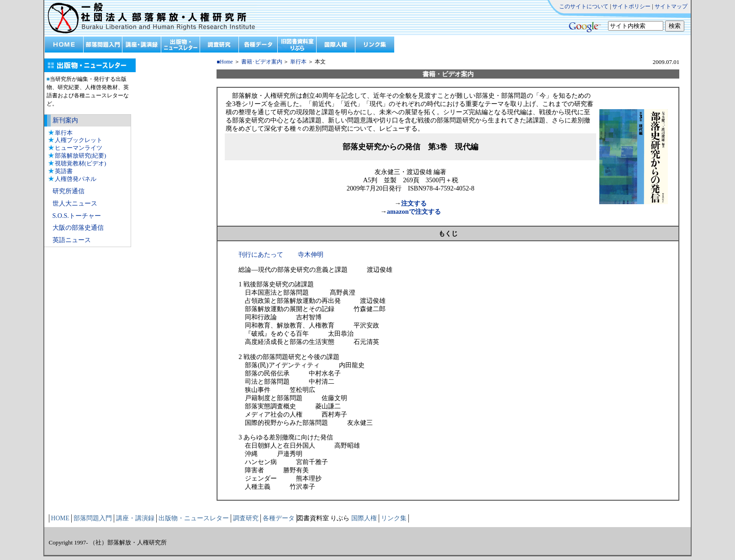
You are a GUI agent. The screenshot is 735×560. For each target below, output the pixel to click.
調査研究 (246, 518)
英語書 (64, 171)
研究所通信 (69, 191)
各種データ (279, 518)
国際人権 (364, 518)
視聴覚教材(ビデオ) (81, 163)
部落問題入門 (93, 518)
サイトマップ (671, 6)
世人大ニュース (75, 203)
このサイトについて (584, 6)
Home (226, 62)
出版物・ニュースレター (194, 518)
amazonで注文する (414, 211)
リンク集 (394, 518)
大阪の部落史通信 (78, 228)
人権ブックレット (79, 140)
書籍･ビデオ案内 (262, 62)
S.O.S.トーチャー (77, 216)
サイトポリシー (631, 6)
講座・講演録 (135, 518)
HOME (60, 518)
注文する (414, 203)
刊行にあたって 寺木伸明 (281, 254)
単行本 (64, 133)
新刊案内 (65, 120)
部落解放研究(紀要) (81, 156)
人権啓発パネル (76, 179)
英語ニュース (72, 240)
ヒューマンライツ (79, 148)
